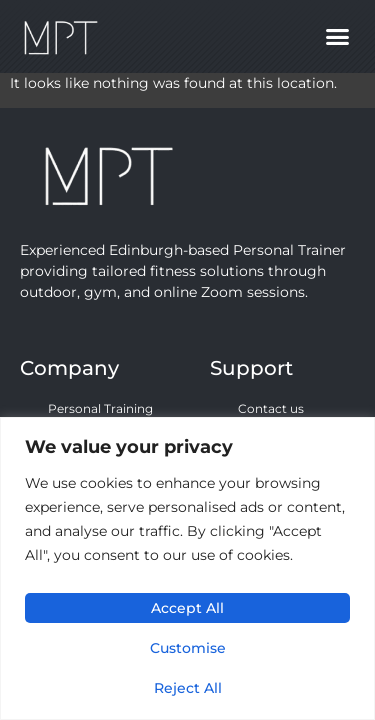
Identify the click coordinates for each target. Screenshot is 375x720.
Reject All (188, 688)
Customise (188, 648)
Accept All (187, 608)
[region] (187, 568)
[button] (338, 37)
